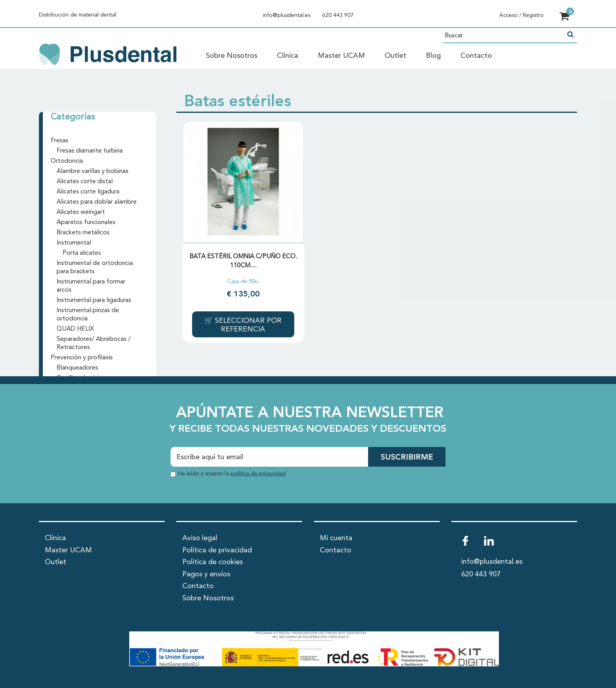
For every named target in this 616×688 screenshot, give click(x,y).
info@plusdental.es (287, 15)
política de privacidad (258, 474)
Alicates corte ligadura (88, 192)
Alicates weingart (81, 212)
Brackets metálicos (83, 233)
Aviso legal (200, 538)
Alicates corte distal (85, 182)
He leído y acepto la (232, 474)
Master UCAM (341, 56)
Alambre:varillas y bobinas (93, 171)
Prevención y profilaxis (82, 358)
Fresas (60, 141)
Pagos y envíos (206, 574)
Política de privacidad (217, 550)
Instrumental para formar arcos (91, 286)
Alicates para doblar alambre (97, 202)
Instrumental (74, 243)
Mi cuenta (336, 538)
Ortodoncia (67, 161)
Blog (433, 56)
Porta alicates (82, 253)
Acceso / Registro (522, 15)
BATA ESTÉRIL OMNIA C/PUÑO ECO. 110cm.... (243, 261)
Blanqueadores (77, 368)
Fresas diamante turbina (90, 151)
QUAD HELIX (75, 329)
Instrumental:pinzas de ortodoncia (88, 315)
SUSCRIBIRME (407, 458)
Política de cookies (213, 562)
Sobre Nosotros (232, 56)
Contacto (476, 56)
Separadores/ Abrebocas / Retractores (93, 343)
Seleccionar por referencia (247, 325)
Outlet (395, 56)
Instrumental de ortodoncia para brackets (95, 268)
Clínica (288, 56)
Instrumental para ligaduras (94, 300)
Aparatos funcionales (86, 223)
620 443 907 (338, 15)
